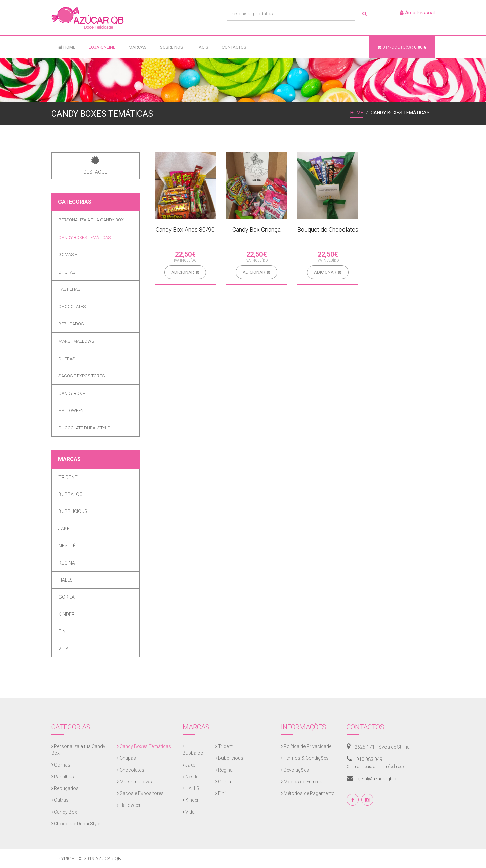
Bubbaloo (71, 494)
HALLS (66, 580)
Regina (67, 563)
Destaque (95, 165)
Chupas (67, 272)
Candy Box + (72, 393)
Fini (63, 631)
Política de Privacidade (306, 746)
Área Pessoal (417, 13)
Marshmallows (76, 341)
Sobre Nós (172, 47)
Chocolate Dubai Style (84, 428)
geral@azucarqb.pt (372, 779)
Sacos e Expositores (82, 376)
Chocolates (72, 307)
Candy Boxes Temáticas (85, 237)
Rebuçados (71, 324)
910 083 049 (365, 759)
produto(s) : (402, 47)
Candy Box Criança (256, 229)
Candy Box (64, 812)
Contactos (234, 47)
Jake (64, 529)
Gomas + (68, 255)
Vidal (65, 649)
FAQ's (203, 47)
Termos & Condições (305, 758)
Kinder (67, 614)
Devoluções (295, 770)
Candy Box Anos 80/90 (185, 229)
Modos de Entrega (302, 782)
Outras (67, 359)
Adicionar (185, 272)
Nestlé (67, 546)
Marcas (138, 47)
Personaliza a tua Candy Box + (93, 220)
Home (67, 47)
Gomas (61, 765)
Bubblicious (73, 511)
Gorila (67, 597)
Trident (68, 477)
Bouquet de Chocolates (328, 229)
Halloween (71, 410)
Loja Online (102, 47)
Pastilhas (69, 289)
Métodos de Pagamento (308, 793)
